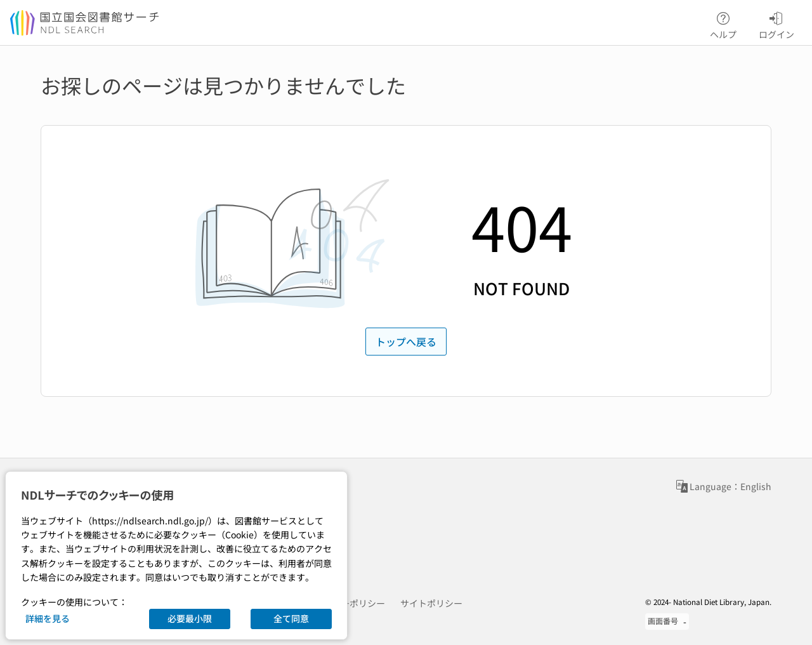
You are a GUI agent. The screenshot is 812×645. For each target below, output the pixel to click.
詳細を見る (48, 618)
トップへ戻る (406, 342)
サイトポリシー (431, 603)
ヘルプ (723, 23)
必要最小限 (190, 618)
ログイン (776, 23)
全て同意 (291, 618)
